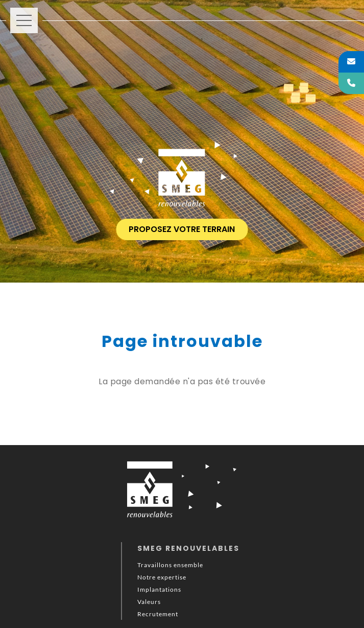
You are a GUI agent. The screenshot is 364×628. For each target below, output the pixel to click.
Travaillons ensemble (170, 565)
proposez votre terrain (182, 229)
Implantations (159, 589)
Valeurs (149, 602)
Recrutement (158, 614)
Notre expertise (162, 577)
